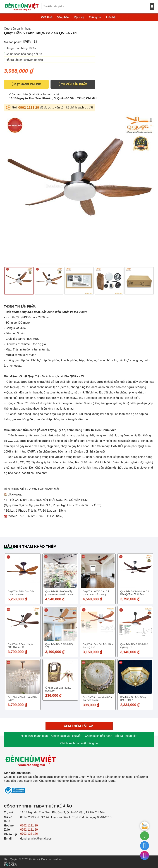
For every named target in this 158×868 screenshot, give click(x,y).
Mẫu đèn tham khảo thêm (30, 546)
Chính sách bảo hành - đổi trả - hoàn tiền (111, 736)
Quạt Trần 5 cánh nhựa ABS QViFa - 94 (20, 646)
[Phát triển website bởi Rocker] (10, 860)
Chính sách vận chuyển (66, 736)
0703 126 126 (29, 834)
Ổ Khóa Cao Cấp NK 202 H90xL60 (58, 689)
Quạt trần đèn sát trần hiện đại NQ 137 (98, 646)
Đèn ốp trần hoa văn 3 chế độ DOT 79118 (98, 699)
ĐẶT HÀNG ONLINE (26, 84)
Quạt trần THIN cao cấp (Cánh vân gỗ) (21, 593)
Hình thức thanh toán (34, 736)
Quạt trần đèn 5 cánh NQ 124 (59, 646)
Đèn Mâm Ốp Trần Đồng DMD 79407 (133, 699)
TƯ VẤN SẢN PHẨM (73, 84)
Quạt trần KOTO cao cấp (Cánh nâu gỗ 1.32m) (96, 593)
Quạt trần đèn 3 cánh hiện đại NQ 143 (135, 646)
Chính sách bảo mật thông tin (79, 743)
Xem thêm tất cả (79, 726)
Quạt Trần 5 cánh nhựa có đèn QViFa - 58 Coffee (135, 593)
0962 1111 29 (29, 107)
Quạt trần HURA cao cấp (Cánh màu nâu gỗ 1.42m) (59, 593)
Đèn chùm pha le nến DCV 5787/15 (22, 699)
